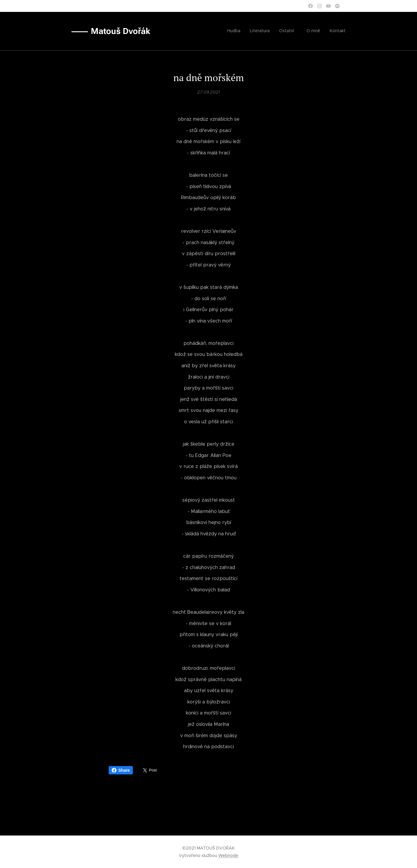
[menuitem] (306, 31)
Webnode (228, 855)
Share (121, 770)
